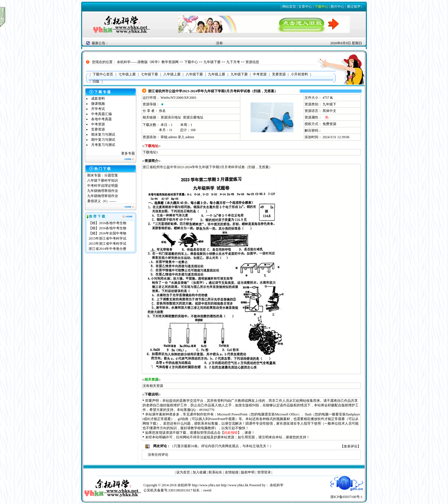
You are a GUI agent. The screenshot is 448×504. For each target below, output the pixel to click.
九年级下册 (212, 62)
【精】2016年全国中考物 (107, 233)
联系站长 (215, 472)
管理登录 (264, 472)
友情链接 (232, 472)
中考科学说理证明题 (103, 186)
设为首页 (183, 472)
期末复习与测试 (103, 134)
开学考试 (98, 109)
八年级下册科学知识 (103, 180)
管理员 (205, 433)
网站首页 (289, 7)
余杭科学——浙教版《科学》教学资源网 (148, 62)
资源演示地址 (171, 117)
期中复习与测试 (103, 140)
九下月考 (233, 62)
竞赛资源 (98, 129)
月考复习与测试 (103, 145)
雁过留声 (354, 7)
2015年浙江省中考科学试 (107, 238)
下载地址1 (150, 152)
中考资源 (98, 124)
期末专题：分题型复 (103, 175)
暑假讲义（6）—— (102, 201)
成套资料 (98, 99)
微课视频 (98, 104)
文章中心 (305, 7)
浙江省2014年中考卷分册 (107, 249)
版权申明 (248, 472)
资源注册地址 (193, 117)
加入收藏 (199, 472)
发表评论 (351, 446)
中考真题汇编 (101, 114)
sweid (207, 490)
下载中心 (321, 7)
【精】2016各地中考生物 (107, 223)
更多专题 (128, 153)
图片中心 (337, 7)
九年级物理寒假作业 (103, 191)
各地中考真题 (101, 119)
